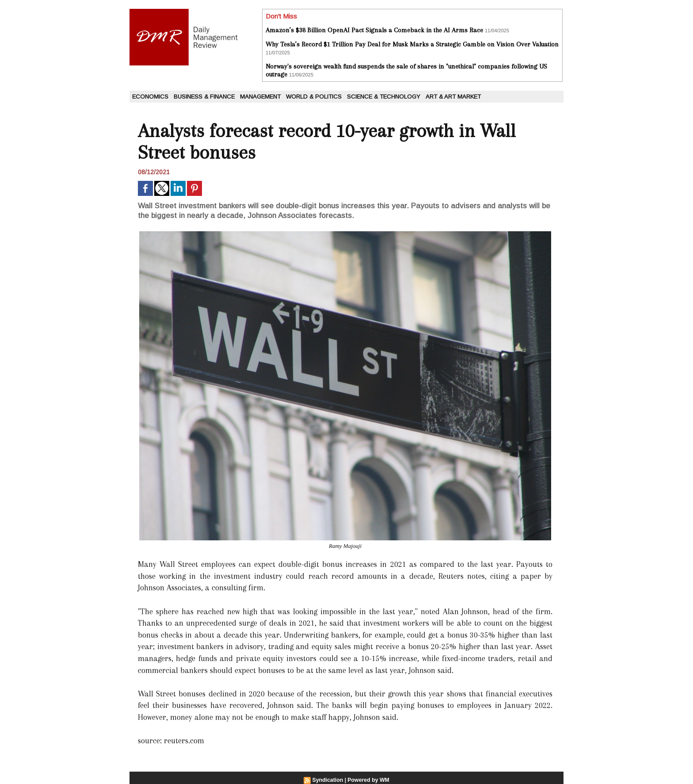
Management (260, 97)
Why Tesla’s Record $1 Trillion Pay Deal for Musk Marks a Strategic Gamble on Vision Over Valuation (412, 44)
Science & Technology (384, 97)
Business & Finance (204, 97)
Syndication (328, 780)
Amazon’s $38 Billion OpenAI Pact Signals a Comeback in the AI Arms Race (374, 30)
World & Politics (314, 97)
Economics (150, 97)
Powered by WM (368, 780)
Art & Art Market (453, 97)
